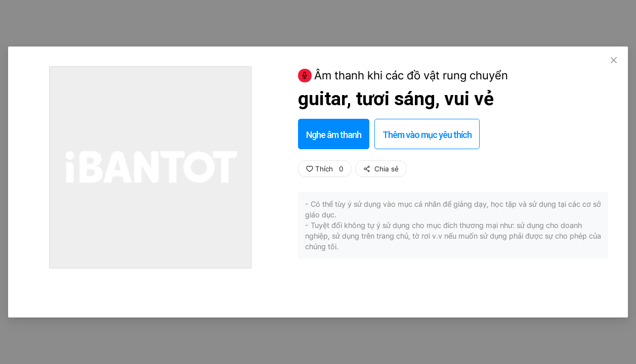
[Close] (614, 61)
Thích (325, 169)
